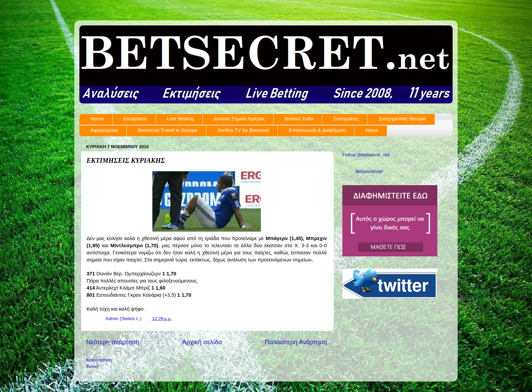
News (372, 130)
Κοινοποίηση (99, 360)
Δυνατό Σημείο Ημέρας (239, 119)
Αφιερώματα (104, 130)
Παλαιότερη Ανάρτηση (296, 342)
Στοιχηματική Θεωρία (402, 119)
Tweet (92, 366)
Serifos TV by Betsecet (243, 130)
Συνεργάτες (346, 119)
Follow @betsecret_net (366, 155)
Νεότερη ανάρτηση (113, 342)
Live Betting (180, 119)
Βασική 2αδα (299, 119)
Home (97, 119)
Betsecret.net (369, 171)
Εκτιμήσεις (135, 119)
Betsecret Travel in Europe (168, 130)
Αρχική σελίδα (202, 342)
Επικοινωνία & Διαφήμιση (317, 130)
